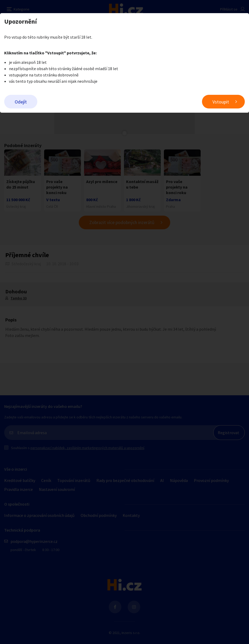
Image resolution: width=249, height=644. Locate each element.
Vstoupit (221, 102)
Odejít (21, 102)
